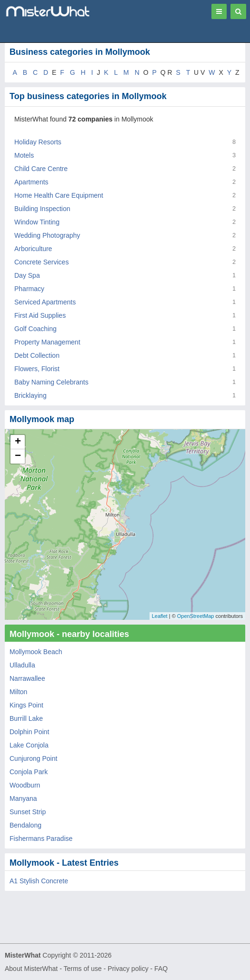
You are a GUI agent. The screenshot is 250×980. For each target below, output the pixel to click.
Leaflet (160, 616)
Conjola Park (29, 772)
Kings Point (26, 705)
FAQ (161, 969)
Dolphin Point (29, 732)
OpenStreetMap (196, 616)
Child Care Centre (41, 169)
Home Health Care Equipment (59, 195)
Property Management (47, 342)
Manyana (23, 798)
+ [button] (18, 442)
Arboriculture (33, 249)
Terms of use (82, 969)
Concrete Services (41, 262)
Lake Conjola (29, 745)
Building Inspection (42, 209)
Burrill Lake (26, 718)
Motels (24, 155)
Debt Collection (37, 355)
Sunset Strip (28, 812)
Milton (18, 692)
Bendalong (25, 825)
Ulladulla (22, 665)
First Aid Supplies (40, 315)
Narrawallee (27, 678)
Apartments (31, 182)
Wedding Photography (47, 235)
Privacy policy (128, 969)
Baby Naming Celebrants (51, 382)
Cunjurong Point (33, 758)
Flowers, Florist (37, 369)
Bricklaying (30, 395)
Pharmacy (29, 289)
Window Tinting (37, 222)
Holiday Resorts (38, 142)
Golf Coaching (35, 329)
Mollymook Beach (36, 652)
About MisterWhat (31, 969)
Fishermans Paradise (41, 839)
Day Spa (27, 275)
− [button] (18, 456)
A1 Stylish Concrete (39, 881)
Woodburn (25, 785)
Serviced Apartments (45, 302)
